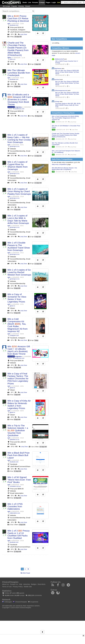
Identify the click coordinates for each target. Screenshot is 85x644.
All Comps (6, 6)
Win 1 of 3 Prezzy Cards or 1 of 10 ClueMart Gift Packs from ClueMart (19, 534)
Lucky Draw (23, 34)
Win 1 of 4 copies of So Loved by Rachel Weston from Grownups (19, 272)
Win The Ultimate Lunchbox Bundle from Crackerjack (19, 73)
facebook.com (14, 25)
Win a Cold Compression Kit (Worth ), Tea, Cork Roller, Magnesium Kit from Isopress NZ (18, 325)
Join (59, 2)
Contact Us (14, 584)
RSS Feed (25, 573)
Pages (48, 2)
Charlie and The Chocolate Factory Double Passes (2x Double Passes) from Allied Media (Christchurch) (18, 49)
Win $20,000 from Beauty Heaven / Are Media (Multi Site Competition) (64, 169)
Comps (42, 2)
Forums (35, 2)
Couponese (33, 602)
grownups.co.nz (15, 146)
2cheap (57, 101)
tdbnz (9, 58)
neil (9, 24)
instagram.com (14, 335)
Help (21, 584)
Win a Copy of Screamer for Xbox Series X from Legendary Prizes (17, 298)
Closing (21, 6)
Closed (27, 6)
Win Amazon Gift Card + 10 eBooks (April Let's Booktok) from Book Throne (19, 350)
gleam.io (12, 306)
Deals (25, 2)
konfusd (57, 79)
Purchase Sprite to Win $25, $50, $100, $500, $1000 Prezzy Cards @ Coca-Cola (68, 105)
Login (54, 2)
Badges (34, 584)
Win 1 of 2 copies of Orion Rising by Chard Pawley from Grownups (19, 191)
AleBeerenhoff (59, 59)
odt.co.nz (13, 59)
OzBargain (7, 602)
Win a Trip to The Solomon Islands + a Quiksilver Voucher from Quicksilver (18, 430)
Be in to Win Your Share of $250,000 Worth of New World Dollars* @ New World (67, 72)
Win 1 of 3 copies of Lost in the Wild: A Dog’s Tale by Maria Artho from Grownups (18, 219)
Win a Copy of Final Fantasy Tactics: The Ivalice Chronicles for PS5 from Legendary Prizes (18, 378)
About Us (5, 584)
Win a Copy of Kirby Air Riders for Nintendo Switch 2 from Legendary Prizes (19, 404)
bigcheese (58, 68)
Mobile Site (28, 587)
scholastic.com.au (15, 486)
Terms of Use (7, 587)
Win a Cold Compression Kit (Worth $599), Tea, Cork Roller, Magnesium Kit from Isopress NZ (66, 118)
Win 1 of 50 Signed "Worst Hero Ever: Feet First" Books (19, 480)
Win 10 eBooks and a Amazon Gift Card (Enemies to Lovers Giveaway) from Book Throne (19, 99)
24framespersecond (61, 90)
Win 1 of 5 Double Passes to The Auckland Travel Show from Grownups (19, 246)
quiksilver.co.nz (14, 440)
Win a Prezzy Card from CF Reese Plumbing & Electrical (18, 18)
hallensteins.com (15, 513)
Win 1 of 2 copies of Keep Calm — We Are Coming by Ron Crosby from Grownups (19, 139)
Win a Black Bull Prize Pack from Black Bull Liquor (19, 455)
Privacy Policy (18, 587)
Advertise (27, 584)
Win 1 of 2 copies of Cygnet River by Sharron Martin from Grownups (18, 166)
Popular (14, 6)
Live (30, 2)
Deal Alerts (41, 584)
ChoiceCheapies (20, 602)
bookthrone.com (19, 109)
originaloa (18, 107)
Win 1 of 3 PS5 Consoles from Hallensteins (15, 506)
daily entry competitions (59, 164)
